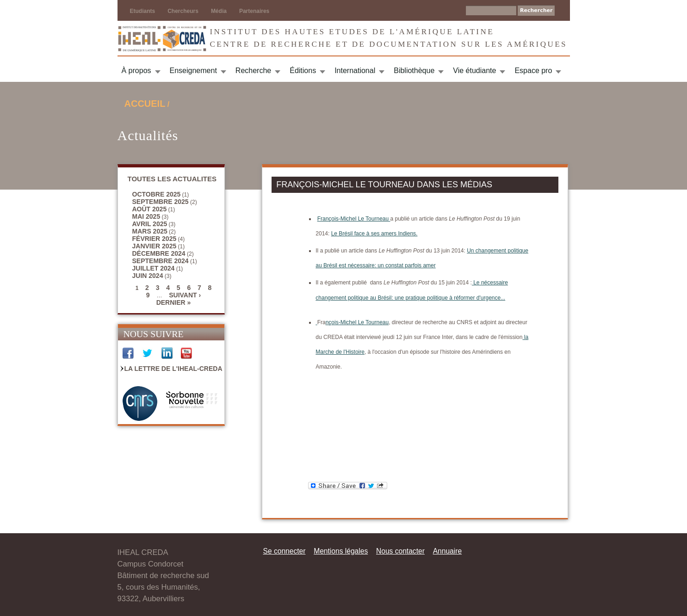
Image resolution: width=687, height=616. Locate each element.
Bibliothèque (414, 71)
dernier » (174, 302)
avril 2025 (150, 224)
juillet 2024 (154, 268)
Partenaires (254, 11)
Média (219, 11)
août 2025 (150, 209)
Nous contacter (400, 551)
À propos (136, 71)
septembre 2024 (161, 261)
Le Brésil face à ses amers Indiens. (374, 234)
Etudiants (143, 11)
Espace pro (533, 71)
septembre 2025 (161, 202)
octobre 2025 (157, 194)
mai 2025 (146, 216)
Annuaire (447, 551)
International (355, 71)
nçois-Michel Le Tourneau (357, 322)
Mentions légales (341, 551)
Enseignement (193, 71)
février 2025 (155, 239)
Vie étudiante (474, 71)
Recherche (253, 71)
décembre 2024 (159, 253)
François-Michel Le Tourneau (354, 219)
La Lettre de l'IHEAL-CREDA (173, 369)
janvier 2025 (155, 246)
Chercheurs (183, 11)
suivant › (185, 295)
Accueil (145, 104)
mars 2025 (150, 231)
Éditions (303, 71)
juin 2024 (148, 276)
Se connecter (285, 551)
